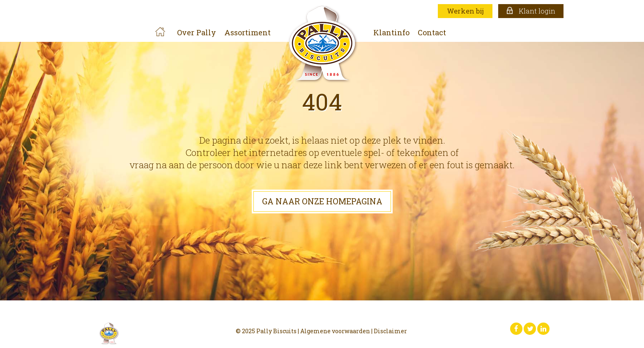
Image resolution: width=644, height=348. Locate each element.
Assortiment (247, 32)
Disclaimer (390, 331)
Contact (432, 32)
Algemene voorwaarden (335, 331)
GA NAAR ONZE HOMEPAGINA (322, 201)
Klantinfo (391, 32)
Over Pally (197, 32)
